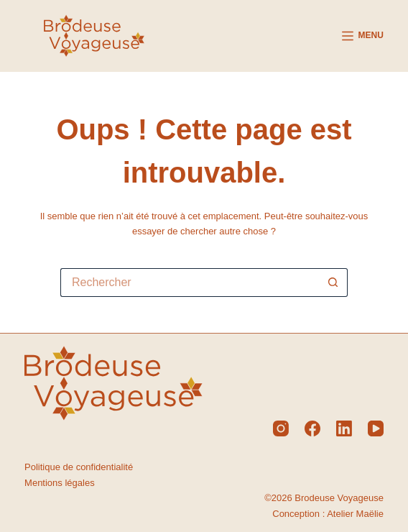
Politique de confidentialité (79, 467)
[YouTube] (376, 428)
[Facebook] (312, 428)
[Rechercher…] (190, 283)
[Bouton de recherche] (333, 283)
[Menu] (363, 36)
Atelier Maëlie (355, 514)
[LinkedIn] (344, 428)
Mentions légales (60, 483)
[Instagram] (281, 428)
